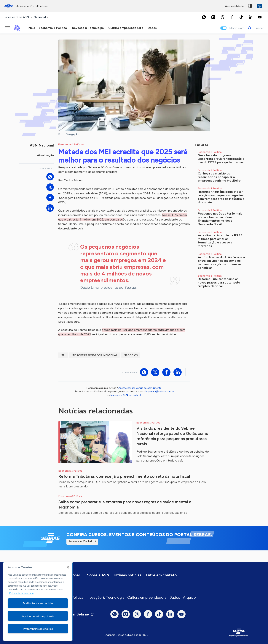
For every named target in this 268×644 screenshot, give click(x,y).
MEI (63, 355)
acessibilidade (234, 6)
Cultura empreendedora (147, 597)
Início (31, 28)
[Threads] (223, 17)
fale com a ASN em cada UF (126, 395)
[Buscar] (255, 28)
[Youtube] (260, 17)
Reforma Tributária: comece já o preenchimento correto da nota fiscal (124, 476)
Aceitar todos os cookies (38, 603)
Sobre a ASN (98, 575)
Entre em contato (161, 575)
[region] (38, 601)
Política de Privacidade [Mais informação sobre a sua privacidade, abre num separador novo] (21, 593)
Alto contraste (250, 6)
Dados (175, 597)
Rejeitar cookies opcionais (38, 616)
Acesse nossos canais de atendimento (140, 388)
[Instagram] (213, 17)
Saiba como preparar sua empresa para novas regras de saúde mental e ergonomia (125, 504)
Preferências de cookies (38, 629)
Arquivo (189, 597)
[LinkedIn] (251, 17)
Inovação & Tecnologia (105, 597)
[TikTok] (241, 17)
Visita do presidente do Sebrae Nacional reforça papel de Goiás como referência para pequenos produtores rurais (172, 436)
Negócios (131, 355)
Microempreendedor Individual (95, 355)
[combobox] (41, 17)
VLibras (259, 6)
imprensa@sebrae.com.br (160, 392)
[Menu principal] (7, 28)
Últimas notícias (127, 575)
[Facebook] (232, 17)
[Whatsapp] (204, 17)
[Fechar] (68, 567)
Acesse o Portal (80, 541)
